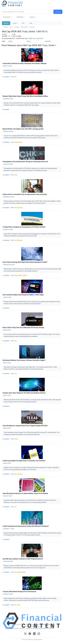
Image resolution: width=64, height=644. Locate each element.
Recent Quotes (7, 17)
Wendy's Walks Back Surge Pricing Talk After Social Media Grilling (25, 96)
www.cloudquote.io (45, 624)
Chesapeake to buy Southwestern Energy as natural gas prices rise (25, 162)
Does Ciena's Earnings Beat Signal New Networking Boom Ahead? (25, 262)
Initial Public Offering (18, 208)
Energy (16, 175)
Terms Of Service (49, 628)
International (24, 27)
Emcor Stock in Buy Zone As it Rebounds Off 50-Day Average (23, 328)
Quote (10, 41)
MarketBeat (7, 77)
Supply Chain (20, 474)
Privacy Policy (37, 628)
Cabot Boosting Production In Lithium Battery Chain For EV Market (25, 493)
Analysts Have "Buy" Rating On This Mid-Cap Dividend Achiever (24, 393)
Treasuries (32, 27)
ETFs (23, 23)
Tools (31, 23)
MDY (44, 31)
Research (48, 41)
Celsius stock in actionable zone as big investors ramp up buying (25, 194)
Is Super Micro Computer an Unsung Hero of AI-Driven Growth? (24, 227)
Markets (6, 23)
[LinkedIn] (34, 634)
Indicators (32, 17)
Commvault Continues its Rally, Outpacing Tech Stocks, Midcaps (25, 63)
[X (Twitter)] (25, 634)
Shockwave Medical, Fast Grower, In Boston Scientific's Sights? (24, 360)
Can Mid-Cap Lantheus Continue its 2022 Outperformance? (23, 559)
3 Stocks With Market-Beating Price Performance (19, 592)
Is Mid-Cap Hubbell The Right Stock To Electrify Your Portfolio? (24, 461)
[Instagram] (39, 634)
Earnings (25, 275)
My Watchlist (20, 17)
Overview (6, 27)
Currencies (17, 27)
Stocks (15, 23)
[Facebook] (30, 634)
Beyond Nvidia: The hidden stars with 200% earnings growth (23, 129)
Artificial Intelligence (18, 142)
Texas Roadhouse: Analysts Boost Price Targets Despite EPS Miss (25, 426)
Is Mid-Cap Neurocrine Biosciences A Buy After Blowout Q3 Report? (26, 526)
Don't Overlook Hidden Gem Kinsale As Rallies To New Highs (23, 295)
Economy (16, 439)
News (11, 27)
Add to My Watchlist (38, 38)
